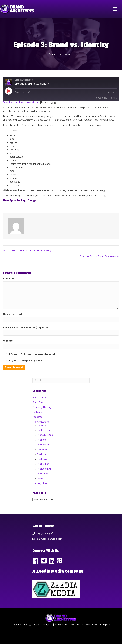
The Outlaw (43, 474)
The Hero (42, 440)
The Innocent (43, 445)
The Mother (43, 464)
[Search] (61, 380)
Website (8, 341)
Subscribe (102, 98)
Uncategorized (40, 483)
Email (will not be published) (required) (25, 328)
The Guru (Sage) (45, 435)
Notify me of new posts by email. (25, 361)
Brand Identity (39, 398)
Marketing (37, 412)
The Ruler (42, 479)
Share (114, 98)
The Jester (42, 449)
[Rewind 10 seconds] (17, 93)
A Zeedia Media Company (58, 571)
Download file (10, 102)
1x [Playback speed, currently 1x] (23, 93)
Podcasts (69, 54)
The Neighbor (44, 469)
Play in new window (29, 102)
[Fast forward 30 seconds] (29, 93)
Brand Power (39, 402)
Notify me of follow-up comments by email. (31, 354)
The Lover (42, 454)
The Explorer (43, 430)
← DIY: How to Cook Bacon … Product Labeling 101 (29, 250)
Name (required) (13, 314)
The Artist (42, 425)
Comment (9, 279)
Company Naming (42, 407)
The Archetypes (41, 422)
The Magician (44, 459)
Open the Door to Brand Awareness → (99, 256)
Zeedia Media (93, 625)
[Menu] (115, 9)
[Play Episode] (9, 91)
